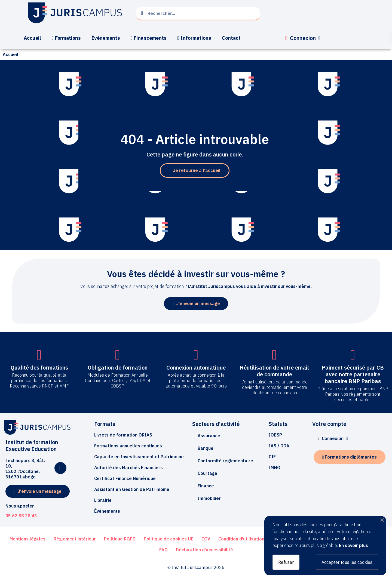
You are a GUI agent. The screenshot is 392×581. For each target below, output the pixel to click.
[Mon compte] (303, 38)
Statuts (278, 424)
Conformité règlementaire (225, 461)
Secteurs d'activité (216, 424)
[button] (195, 170)
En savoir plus (353, 545)
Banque (206, 448)
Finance (206, 486)
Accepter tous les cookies (347, 562)
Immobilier (209, 498)
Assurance (209, 436)
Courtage (207, 473)
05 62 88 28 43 (21, 516)
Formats (105, 424)
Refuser (286, 562)
